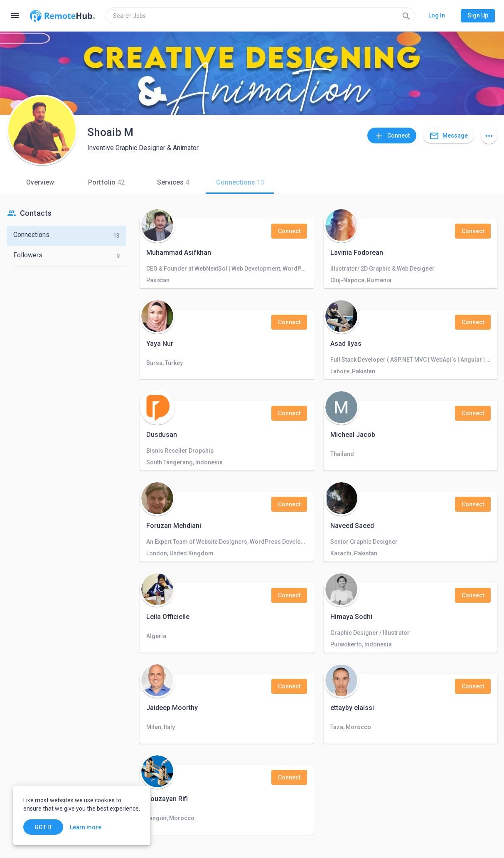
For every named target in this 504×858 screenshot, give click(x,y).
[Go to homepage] (62, 16)
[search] (260, 16)
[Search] (406, 16)
